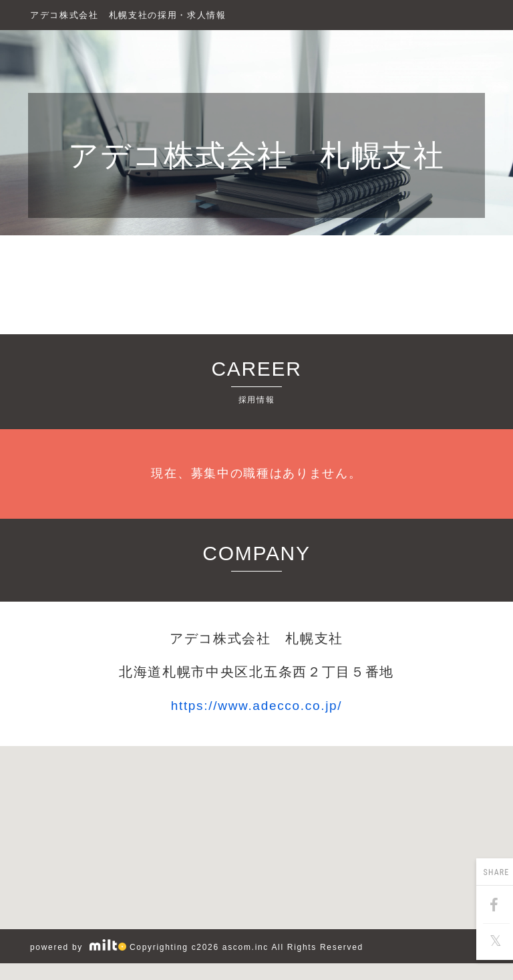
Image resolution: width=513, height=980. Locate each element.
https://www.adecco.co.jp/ (257, 706)
